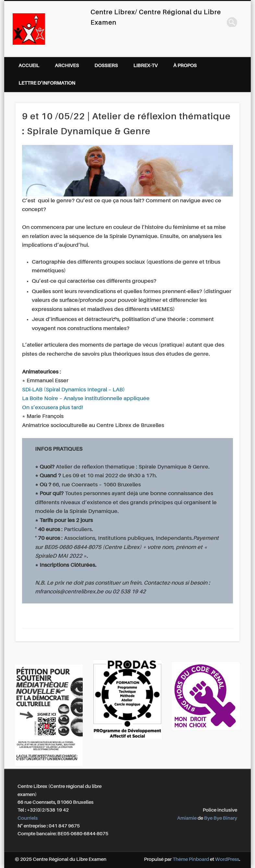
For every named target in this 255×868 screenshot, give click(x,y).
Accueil (29, 66)
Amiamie (187, 818)
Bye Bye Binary (221, 818)
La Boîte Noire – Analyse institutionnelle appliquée (86, 399)
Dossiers (106, 66)
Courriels (28, 818)
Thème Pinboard (191, 859)
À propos (185, 66)
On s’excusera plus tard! (53, 408)
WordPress (227, 859)
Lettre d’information (47, 83)
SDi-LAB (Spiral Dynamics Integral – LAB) (73, 390)
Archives (67, 66)
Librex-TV (146, 66)
